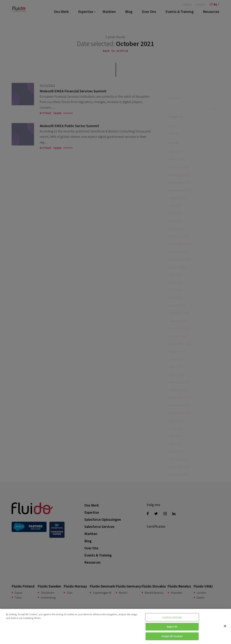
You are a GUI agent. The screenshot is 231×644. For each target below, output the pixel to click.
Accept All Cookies (172, 636)
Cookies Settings (172, 617)
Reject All (172, 627)
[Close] (225, 626)
